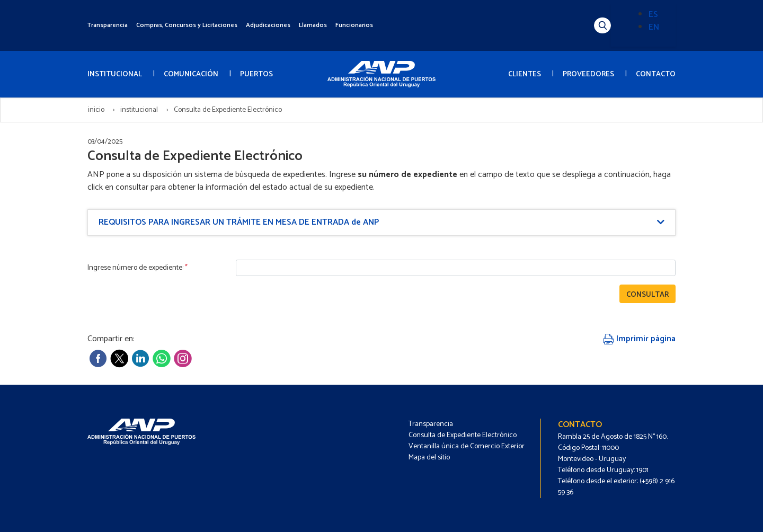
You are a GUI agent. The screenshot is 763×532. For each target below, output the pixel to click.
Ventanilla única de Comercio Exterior (467, 446)
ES (653, 15)
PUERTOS (256, 74)
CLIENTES (525, 74)
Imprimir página (639, 339)
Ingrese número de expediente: (137, 268)
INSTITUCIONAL (115, 74)
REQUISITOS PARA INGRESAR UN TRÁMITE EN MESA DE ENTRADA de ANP (239, 222)
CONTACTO (656, 74)
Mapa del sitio (429, 458)
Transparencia (108, 25)
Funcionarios (354, 25)
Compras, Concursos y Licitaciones (187, 25)
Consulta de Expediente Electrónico (463, 435)
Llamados (313, 25)
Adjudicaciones (268, 25)
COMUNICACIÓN (191, 74)
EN (654, 27)
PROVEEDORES (588, 74)
